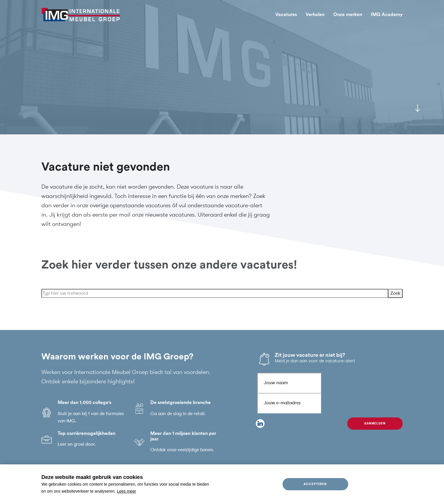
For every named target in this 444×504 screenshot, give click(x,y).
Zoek (395, 299)
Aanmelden (375, 423)
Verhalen (315, 15)
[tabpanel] (222, 67)
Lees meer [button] (126, 491)
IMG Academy (387, 15)
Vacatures (286, 15)
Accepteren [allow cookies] (315, 484)
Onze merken (348, 15)
